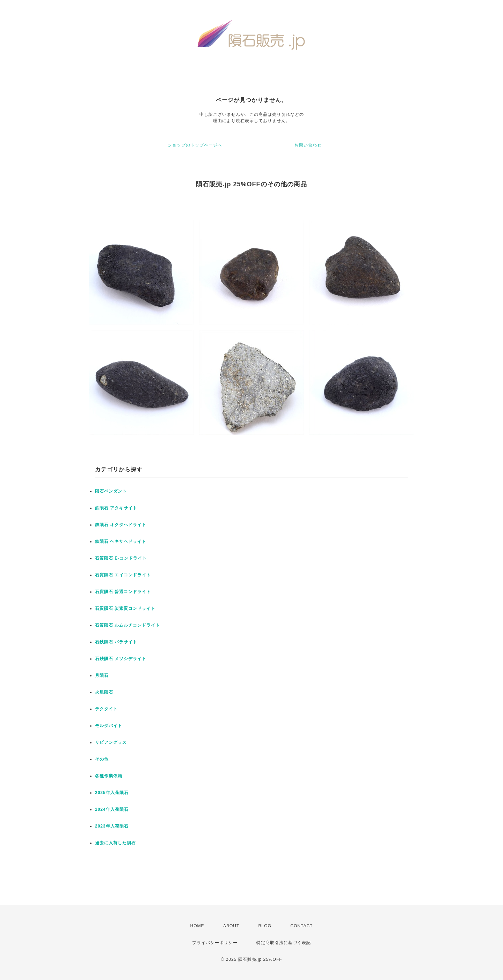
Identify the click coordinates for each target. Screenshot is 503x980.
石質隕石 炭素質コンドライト (125, 608)
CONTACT (301, 926)
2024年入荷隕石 (112, 809)
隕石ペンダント (111, 491)
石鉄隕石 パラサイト (116, 642)
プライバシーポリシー (215, 943)
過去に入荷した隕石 (115, 843)
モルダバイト (109, 726)
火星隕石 (104, 692)
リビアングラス (111, 742)
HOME (197, 926)
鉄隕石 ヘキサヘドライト (121, 541)
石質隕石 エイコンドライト (123, 575)
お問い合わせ (308, 145)
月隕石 (102, 675)
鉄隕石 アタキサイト (116, 508)
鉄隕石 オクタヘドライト (121, 525)
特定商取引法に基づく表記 (284, 943)
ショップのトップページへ (195, 145)
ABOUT (231, 926)
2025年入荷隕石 (112, 793)
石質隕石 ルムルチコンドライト (127, 625)
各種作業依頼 (109, 776)
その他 (102, 759)
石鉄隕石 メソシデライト (121, 659)
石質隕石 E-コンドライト (121, 558)
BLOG (265, 926)
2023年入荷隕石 (112, 826)
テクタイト (106, 709)
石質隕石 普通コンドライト (123, 592)
